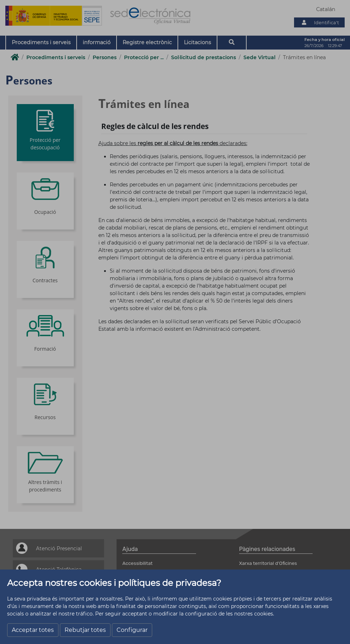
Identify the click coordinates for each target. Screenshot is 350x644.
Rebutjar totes (85, 630)
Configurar (132, 630)
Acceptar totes (33, 630)
